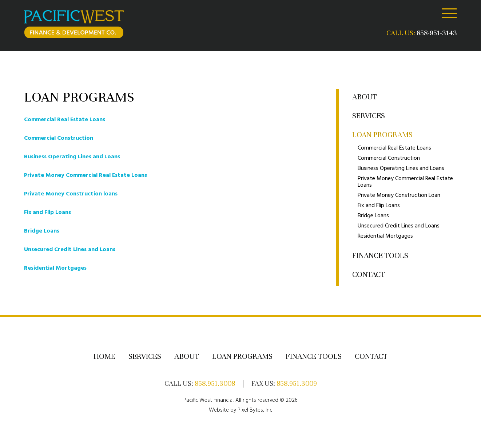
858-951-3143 (437, 33)
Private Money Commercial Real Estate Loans (86, 175)
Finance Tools (380, 256)
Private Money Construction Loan (399, 195)
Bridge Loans (42, 231)
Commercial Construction (59, 138)
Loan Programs (382, 135)
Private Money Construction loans (71, 194)
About (365, 97)
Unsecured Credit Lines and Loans (70, 250)
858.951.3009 (297, 383)
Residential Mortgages (55, 268)
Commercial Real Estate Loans (65, 120)
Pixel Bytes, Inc (255, 410)
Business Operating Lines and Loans (72, 157)
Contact (369, 275)
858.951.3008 (215, 383)
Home (104, 356)
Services (369, 116)
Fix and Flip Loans (47, 213)
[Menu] (449, 13)
